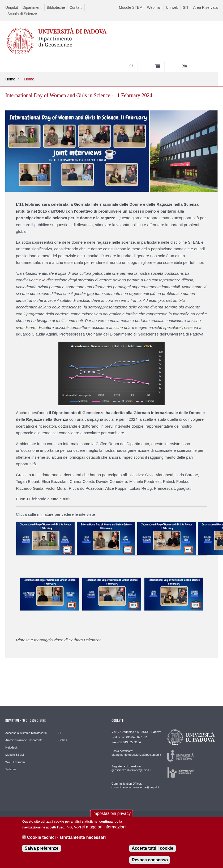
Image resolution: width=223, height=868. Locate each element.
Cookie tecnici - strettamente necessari (66, 842)
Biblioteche (56, 7)
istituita (23, 211)
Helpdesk (11, 747)
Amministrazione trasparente (24, 740)
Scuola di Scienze (22, 14)
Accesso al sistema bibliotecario (26, 733)
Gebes (63, 740)
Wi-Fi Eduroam (15, 762)
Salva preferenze (42, 853)
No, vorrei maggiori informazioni (96, 832)
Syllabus (11, 769)
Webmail (154, 7)
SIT (186, 7)
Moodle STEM (131, 7)
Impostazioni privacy (112, 818)
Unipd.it (12, 7)
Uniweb (172, 7)
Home (10, 79)
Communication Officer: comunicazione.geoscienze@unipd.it (133, 785)
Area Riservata (205, 7)
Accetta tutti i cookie (152, 853)
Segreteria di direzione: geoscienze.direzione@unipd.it (131, 768)
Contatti (76, 7)
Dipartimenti (32, 7)
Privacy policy (142, 819)
